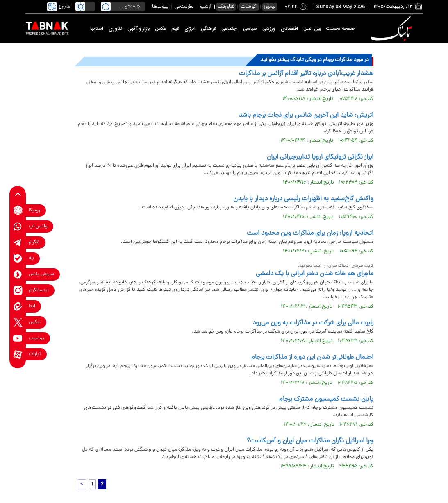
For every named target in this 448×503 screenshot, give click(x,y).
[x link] (18, 322)
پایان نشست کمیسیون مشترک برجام (326, 399)
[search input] (123, 7)
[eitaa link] (18, 306)
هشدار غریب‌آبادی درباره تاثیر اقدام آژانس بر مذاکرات (306, 74)
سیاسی (250, 29)
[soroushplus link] (18, 274)
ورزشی (269, 29)
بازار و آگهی (139, 29)
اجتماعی (230, 29)
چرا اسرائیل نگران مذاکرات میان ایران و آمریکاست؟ (310, 441)
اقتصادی (289, 29)
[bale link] (18, 258)
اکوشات (249, 7)
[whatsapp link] (18, 226)
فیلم (175, 29)
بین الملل (312, 29)
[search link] (106, 7)
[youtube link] (18, 338)
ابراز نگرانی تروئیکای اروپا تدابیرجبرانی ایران (320, 157)
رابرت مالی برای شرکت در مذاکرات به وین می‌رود (313, 323)
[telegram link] (18, 242)
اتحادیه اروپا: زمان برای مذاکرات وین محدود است (310, 233)
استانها (97, 29)
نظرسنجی (184, 7)
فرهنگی (208, 29)
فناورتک (226, 7)
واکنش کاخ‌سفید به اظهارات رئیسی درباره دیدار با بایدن (303, 199)
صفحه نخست (340, 29)
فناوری (115, 29)
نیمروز (270, 7)
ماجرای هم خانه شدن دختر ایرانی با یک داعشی (315, 274)
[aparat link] (18, 354)
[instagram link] (18, 290)
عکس (160, 29)
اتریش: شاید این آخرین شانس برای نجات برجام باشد (306, 116)
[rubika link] (18, 210)
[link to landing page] (393, 28)
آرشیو (206, 7)
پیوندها (160, 7)
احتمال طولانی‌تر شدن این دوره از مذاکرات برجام (312, 358)
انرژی (190, 29)
